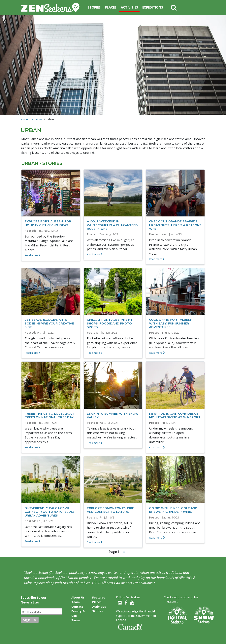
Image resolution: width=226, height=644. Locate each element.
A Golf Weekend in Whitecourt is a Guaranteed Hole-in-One (112, 225)
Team (76, 602)
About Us (78, 597)
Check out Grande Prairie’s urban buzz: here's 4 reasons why (175, 225)
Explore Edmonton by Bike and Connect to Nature (111, 510)
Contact (77, 607)
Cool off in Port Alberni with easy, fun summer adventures (171, 323)
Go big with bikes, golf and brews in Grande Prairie (173, 510)
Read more (31, 255)
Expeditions (153, 7)
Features (99, 597)
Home (24, 119)
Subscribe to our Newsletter (34, 600)
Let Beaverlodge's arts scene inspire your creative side (49, 323)
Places (111, 7)
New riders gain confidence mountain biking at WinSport (175, 415)
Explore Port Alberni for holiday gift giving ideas (48, 223)
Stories (94, 7)
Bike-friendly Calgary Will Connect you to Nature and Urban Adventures (49, 512)
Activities (129, 7)
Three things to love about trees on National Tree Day (50, 415)
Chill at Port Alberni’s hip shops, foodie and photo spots (110, 323)
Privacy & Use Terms (78, 616)
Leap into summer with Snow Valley (113, 415)
